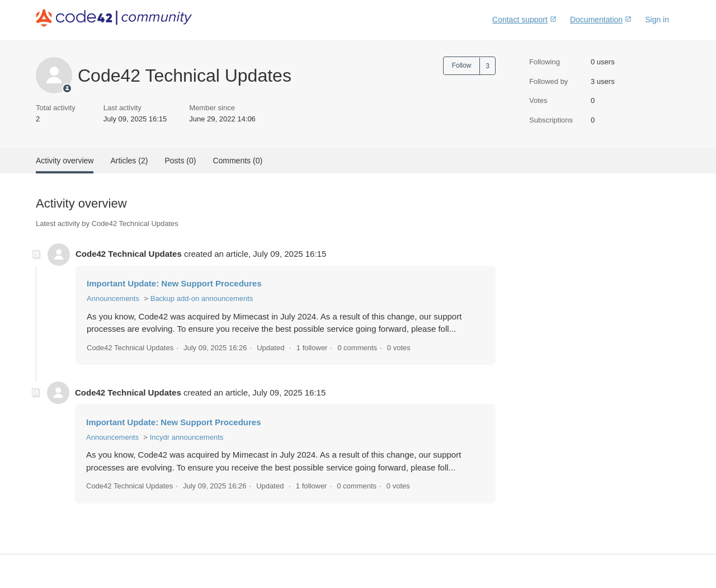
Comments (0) (237, 161)
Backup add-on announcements (202, 298)
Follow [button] (462, 65)
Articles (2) (129, 161)
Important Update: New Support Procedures (174, 283)
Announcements (113, 298)
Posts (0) (180, 161)
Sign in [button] (657, 20)
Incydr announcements (187, 437)
